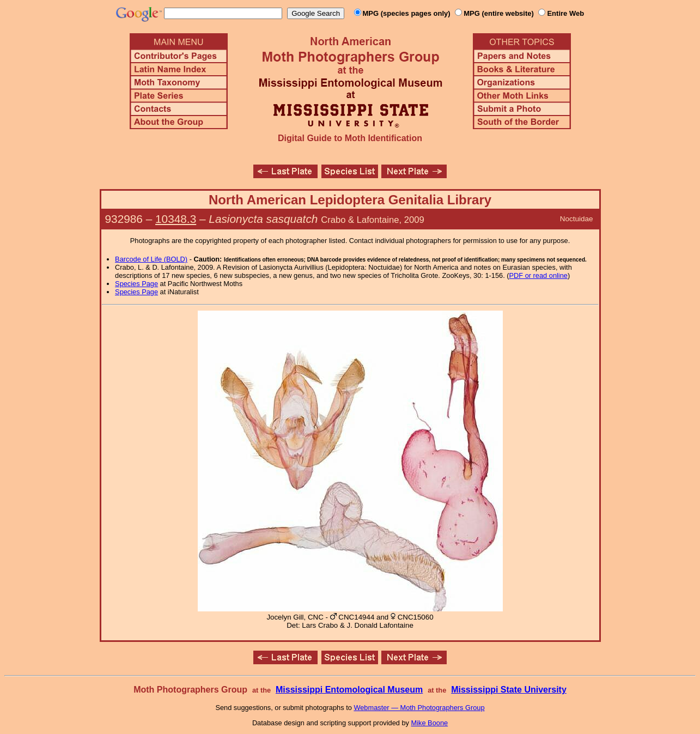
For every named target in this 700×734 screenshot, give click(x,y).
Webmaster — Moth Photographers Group (419, 708)
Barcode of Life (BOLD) (151, 259)
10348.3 (176, 219)
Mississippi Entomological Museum (349, 690)
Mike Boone (430, 723)
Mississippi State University (509, 690)
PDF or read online (538, 275)
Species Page (136, 284)
